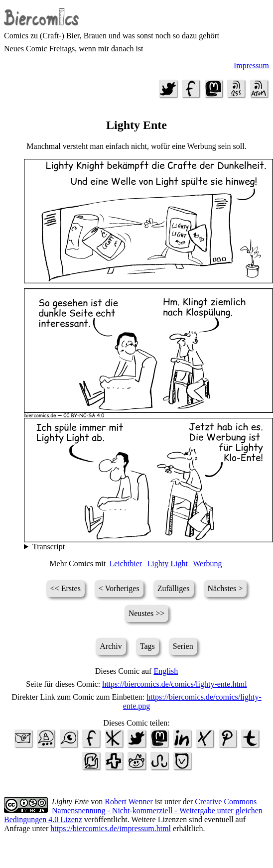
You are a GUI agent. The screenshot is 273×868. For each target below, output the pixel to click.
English (166, 671)
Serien (183, 646)
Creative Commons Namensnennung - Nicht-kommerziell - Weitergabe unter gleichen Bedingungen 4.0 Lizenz (133, 810)
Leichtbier (126, 563)
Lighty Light (168, 563)
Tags (147, 646)
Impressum (251, 65)
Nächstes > (225, 588)
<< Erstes (66, 588)
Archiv (111, 646)
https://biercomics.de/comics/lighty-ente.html (175, 684)
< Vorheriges (119, 588)
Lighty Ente (70, 802)
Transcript (49, 547)
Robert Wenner (129, 802)
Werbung (207, 563)
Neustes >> (147, 613)
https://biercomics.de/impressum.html (111, 828)
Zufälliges (174, 588)
